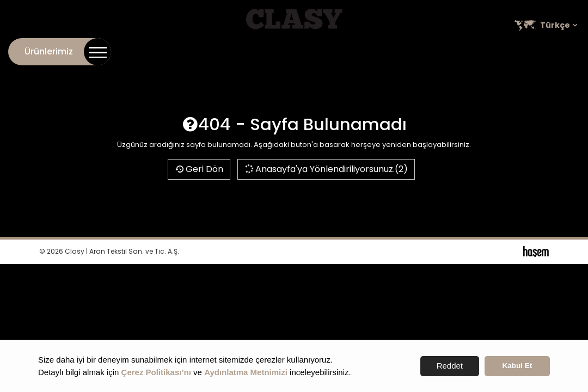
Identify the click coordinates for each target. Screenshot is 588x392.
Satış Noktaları (547, 50)
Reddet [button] (450, 366)
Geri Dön (199, 169)
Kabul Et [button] (517, 366)
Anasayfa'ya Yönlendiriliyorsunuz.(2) (326, 169)
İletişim (329, 50)
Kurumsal (372, 50)
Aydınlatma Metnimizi (246, 372)
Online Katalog (434, 50)
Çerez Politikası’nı (156, 372)
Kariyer (490, 50)
